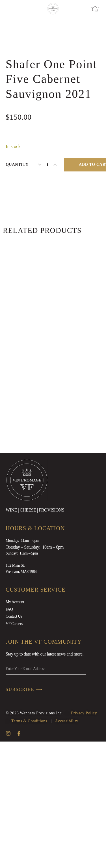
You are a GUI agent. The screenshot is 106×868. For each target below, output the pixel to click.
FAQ (9, 735)
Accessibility (67, 847)
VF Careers (14, 750)
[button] (95, 8)
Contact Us (14, 743)
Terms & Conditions (29, 847)
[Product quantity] (47, 291)
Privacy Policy (84, 840)
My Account (15, 728)
